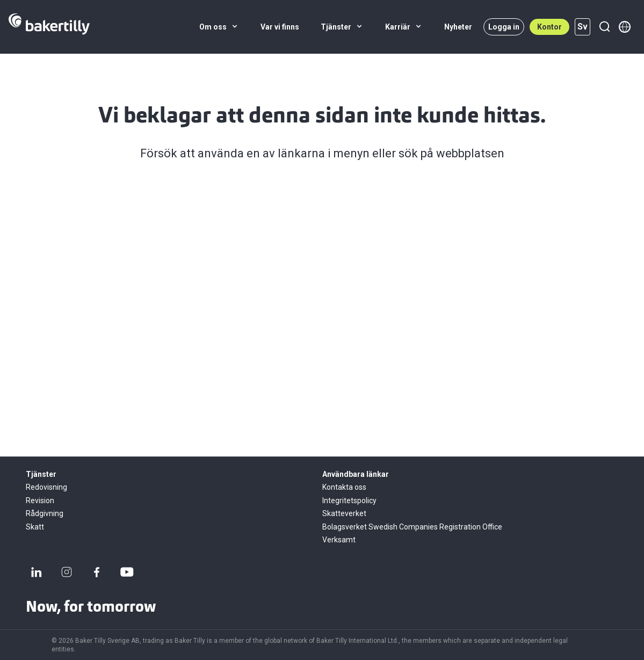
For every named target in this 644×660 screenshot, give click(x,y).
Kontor (549, 27)
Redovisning (46, 487)
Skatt (35, 527)
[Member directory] (625, 27)
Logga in (504, 27)
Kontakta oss (344, 487)
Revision (40, 501)
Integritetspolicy (349, 501)
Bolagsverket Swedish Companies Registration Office (412, 527)
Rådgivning (45, 513)
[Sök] (604, 27)
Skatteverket (344, 513)
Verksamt (339, 540)
